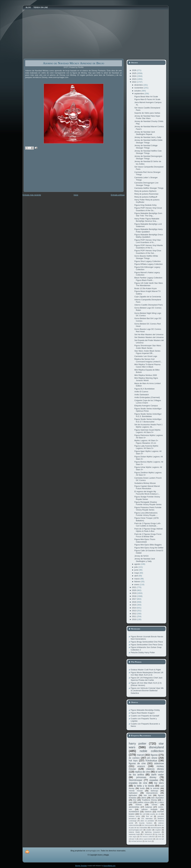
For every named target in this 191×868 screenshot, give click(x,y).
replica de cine (143, 772)
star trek (148, 795)
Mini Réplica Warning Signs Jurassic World (146, 379)
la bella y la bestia (144, 786)
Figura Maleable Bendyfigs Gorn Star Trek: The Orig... (148, 214)
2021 (134, 587)
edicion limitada (149, 809)
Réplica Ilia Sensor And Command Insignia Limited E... (148, 360)
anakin (149, 830)
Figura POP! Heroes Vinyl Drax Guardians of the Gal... (148, 252)
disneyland (156, 747)
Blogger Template (81, 866)
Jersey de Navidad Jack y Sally (148, 137)
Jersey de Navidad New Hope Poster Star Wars (147, 117)
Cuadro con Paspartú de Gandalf (145, 716)
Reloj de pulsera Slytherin (145, 191)
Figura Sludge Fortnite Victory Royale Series (147, 498)
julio (136, 567)
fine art (149, 816)
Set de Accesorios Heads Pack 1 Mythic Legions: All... (148, 426)
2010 (134, 619)
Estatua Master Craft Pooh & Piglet (146, 670)
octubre (138, 91)
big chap (158, 834)
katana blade (134, 832)
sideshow (159, 763)
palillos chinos (143, 802)
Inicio (76, 195)
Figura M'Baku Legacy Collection (149, 264)
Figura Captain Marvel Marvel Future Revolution (147, 487)
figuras (154, 755)
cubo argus (133, 837)
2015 (134, 605)
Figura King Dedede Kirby (145, 205)
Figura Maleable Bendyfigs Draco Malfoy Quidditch (149, 236)
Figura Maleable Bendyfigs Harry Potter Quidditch (148, 230)
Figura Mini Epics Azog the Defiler (149, 548)
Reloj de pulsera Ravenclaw (146, 194)
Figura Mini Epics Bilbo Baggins (148, 545)
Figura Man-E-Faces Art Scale (147, 99)
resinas (139, 805)
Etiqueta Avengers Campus (146, 406)
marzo (137, 579)
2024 (134, 76)
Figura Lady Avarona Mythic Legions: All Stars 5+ (146, 447)
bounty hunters (146, 823)
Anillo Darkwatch (142, 395)
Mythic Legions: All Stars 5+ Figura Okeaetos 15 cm (146, 442)
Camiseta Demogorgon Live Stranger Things (146, 184)
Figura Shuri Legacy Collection (148, 261)
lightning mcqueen (153, 832)
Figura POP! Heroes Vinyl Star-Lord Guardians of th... (148, 241)
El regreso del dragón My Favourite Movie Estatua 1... (147, 493)
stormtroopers (156, 828)
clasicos (148, 812)
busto (142, 788)
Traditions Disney (149, 800)
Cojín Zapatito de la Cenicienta (148, 297)
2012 (134, 614)
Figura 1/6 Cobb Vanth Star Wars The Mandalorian (149, 284)
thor (135, 800)
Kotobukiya (151, 761)
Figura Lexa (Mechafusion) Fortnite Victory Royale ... (146, 514)
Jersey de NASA (141, 556)
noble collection (152, 751)
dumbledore (134, 812)
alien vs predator (147, 821)
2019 (134, 593)
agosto (138, 564)
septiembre (139, 94)
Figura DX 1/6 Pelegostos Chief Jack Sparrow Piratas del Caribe (147, 679)
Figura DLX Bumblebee (144, 389)
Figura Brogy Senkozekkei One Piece (147, 642)
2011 (134, 616)
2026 (134, 70)
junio (137, 570)
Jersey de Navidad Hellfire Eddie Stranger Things (148, 141)
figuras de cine (137, 763)
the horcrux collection (147, 837)
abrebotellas (134, 807)
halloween (133, 793)
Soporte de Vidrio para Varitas (147, 113)
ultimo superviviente (146, 839)
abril (136, 576)
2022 (134, 82)
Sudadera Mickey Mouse (145, 483)
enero (137, 585)
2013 (134, 611)
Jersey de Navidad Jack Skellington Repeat (145, 133)
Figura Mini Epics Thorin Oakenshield (145, 541)
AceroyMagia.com (109, 866)
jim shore (152, 758)
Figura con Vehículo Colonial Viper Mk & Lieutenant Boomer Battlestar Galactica (147, 691)
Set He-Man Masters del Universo (149, 334)
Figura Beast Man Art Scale (146, 97)
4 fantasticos (148, 834)
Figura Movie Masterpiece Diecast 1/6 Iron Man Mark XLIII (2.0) (147, 674)
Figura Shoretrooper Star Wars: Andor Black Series (148, 347)
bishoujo (154, 791)
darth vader (158, 775)
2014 (134, 608)
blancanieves (152, 793)
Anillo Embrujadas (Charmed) (147, 397)
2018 (134, 596)
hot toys (133, 761)
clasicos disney (155, 769)
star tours (148, 841)
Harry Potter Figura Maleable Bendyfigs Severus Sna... (147, 220)
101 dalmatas (147, 818)
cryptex (158, 830)
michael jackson (137, 841)
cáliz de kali (160, 839)
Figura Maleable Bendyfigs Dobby (145, 710)
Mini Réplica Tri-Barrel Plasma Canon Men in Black (147, 366)
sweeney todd (134, 834)
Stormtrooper (136, 780)
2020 (134, 590)
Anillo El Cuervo (141, 392)
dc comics (134, 758)
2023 (134, 79)
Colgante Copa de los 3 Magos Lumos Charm (148, 402)
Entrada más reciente (32, 195)
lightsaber (133, 795)
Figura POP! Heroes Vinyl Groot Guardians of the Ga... (148, 209)
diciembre (139, 85)
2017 (134, 599)
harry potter (138, 743)
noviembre (139, 88)
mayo (137, 573)
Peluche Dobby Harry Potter (143, 652)
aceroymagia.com (136, 830)
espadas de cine (138, 783)
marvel (140, 755)
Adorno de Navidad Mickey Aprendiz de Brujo (74, 63)
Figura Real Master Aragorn (143, 713)
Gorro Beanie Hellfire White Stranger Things (146, 257)
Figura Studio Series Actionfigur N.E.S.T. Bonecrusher (148, 420)
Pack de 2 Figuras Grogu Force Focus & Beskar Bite (148, 535)
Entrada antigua (118, 195)
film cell (142, 814)
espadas (154, 780)
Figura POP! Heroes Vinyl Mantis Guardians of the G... (149, 247)
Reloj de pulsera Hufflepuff (146, 197)
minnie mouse (136, 791)
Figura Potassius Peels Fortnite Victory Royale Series (148, 509)
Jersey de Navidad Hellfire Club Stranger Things (148, 152)
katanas (149, 807)
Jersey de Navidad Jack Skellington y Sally (145, 560)
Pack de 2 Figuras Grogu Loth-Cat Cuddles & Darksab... (148, 525)
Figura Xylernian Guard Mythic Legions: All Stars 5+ (147, 431)
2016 (134, 602)
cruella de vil (155, 814)
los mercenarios (148, 825)
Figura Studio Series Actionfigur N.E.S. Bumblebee (148, 415)
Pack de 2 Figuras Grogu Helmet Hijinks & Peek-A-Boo (148, 530)
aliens (144, 798)
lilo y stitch (159, 802)
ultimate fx (132, 839)
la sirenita (155, 788)
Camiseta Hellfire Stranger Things (149, 188)
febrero (138, 582)
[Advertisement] (46, 173)
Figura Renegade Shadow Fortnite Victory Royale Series (148, 503)
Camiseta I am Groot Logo (146, 356)
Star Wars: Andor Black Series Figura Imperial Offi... (147, 352)
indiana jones (135, 816)
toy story (159, 783)
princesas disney (146, 777)
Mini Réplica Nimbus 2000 (146, 375)
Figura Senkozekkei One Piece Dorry (147, 645)
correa (154, 805)
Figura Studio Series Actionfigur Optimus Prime (148, 410)
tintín (160, 837)
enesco (141, 766)
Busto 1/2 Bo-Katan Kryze (146, 288)
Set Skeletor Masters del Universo (149, 337)
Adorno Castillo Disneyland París (149, 305)
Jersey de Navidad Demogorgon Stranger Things (148, 157)
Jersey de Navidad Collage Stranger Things (146, 147)
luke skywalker (157, 798)
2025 (134, 73)
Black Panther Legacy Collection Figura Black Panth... (148, 279)
